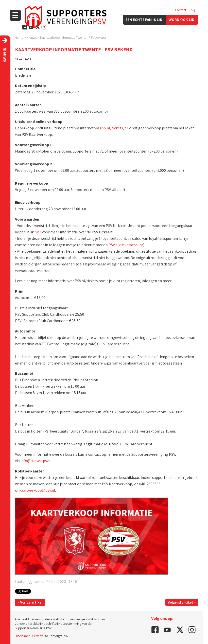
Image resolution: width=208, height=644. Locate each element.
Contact (181, 10)
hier (38, 232)
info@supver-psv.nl (37, 461)
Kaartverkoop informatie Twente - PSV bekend (73, 37)
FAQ (192, 10)
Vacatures (182, 20)
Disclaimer (22, 636)
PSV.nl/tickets (111, 128)
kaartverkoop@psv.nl (37, 490)
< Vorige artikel (30, 602)
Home (19, 37)
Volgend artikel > (182, 602)
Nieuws (32, 37)
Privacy (37, 636)
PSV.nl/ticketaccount (126, 245)
